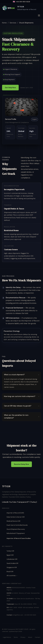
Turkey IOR (10, 551)
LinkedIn (5, 502)
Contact (38, 637)
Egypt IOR (10, 555)
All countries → (12, 576)
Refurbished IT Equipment (16, 533)
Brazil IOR (10, 572)
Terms (16, 637)
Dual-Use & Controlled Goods (17, 525)
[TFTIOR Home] (19, 8)
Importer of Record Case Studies (19, 538)
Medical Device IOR (13, 521)
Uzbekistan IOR (12, 559)
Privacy (23, 637)
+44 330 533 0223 (30, 615)
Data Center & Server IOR (16, 517)
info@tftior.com (18, 615)
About (30, 637)
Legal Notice (7, 637)
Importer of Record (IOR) (15, 513)
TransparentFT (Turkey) (27, 502)
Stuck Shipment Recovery (16, 529)
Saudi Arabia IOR (12, 563)
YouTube (13, 502)
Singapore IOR (12, 567)
